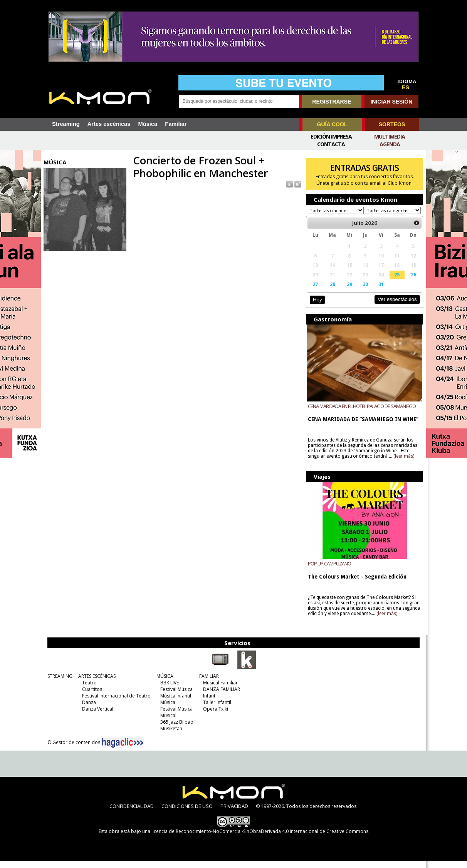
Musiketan (170, 736)
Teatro (88, 690)
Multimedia (390, 136)
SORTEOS (392, 124)
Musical (167, 723)
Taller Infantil (216, 710)
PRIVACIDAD (234, 813)
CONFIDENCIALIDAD (132, 813)
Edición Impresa (331, 136)
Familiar (176, 124)
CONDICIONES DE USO (187, 813)
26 (411, 282)
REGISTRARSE (332, 102)
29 (348, 291)
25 (395, 282)
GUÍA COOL (332, 124)
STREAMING (59, 683)
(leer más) (403, 463)
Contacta (331, 144)
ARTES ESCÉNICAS (96, 683)
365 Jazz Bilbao (176, 729)
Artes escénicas (109, 124)
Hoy (316, 307)
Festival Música (175, 697)
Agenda (390, 144)
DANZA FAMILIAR (220, 697)
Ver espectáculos (395, 307)
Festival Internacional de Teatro (115, 703)
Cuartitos (91, 697)
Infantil (209, 703)
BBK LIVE (168, 690)
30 (363, 291)
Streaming (66, 124)
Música (148, 124)
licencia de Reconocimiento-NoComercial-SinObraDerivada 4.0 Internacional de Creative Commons (260, 839)
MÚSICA (164, 683)
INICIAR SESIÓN (391, 102)
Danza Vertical (97, 716)
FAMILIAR (208, 683)
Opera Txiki (214, 716)
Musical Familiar (219, 690)
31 (379, 291)
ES (406, 87)
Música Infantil (175, 703)
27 (314, 291)
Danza (88, 710)
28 (331, 291)
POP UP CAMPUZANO (329, 571)
